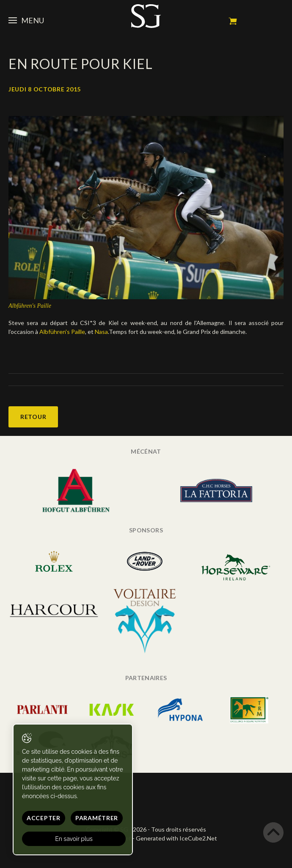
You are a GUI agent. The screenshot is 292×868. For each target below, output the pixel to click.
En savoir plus (74, 839)
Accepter (44, 818)
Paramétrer (97, 818)
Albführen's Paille (62, 332)
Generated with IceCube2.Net (176, 838)
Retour (33, 417)
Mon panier (233, 21)
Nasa (101, 332)
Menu (26, 20)
